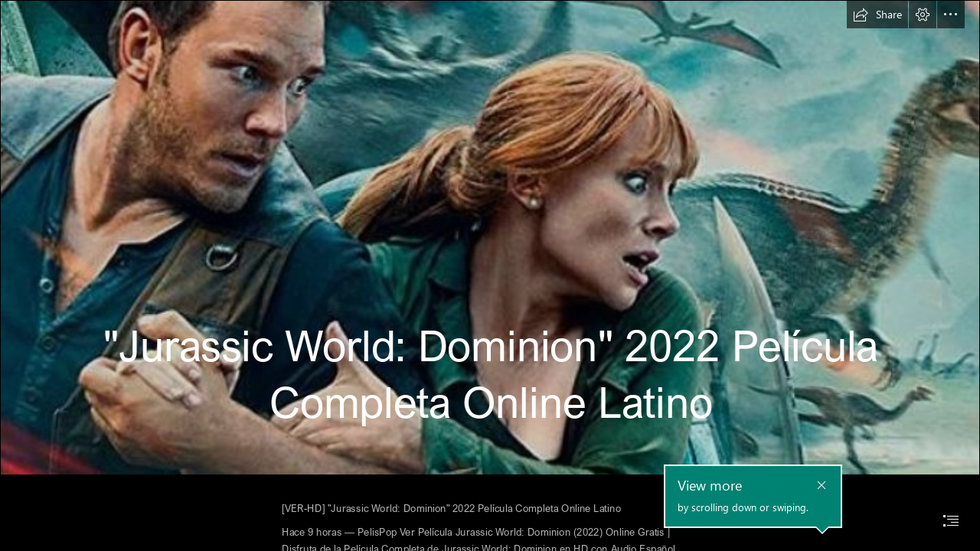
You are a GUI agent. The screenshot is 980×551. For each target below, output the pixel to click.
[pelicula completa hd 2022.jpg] (490, 238)
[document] (490, 275)
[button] (877, 15)
